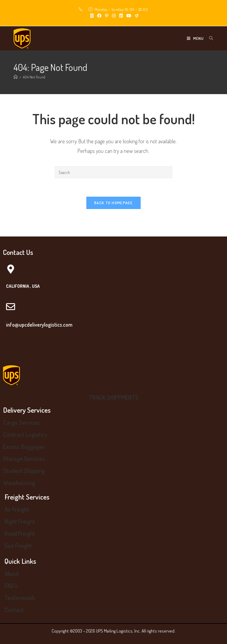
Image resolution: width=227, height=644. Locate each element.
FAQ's (11, 585)
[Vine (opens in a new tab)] (136, 16)
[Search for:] (209, 38)
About (12, 573)
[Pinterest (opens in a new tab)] (107, 16)
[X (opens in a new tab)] (92, 16)
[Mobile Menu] (196, 38)
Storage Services (24, 458)
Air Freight (17, 509)
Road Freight (20, 533)
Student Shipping (24, 471)
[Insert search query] (113, 172)
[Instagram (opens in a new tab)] (114, 16)
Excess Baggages (24, 446)
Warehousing (19, 483)
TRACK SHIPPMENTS (114, 397)
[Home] (16, 77)
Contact (14, 610)
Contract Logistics (25, 434)
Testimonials (20, 598)
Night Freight (20, 521)
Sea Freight (18, 545)
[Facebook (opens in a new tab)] (99, 16)
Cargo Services (21, 422)
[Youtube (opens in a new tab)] (129, 16)
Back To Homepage (113, 203)
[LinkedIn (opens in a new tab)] (121, 16)
